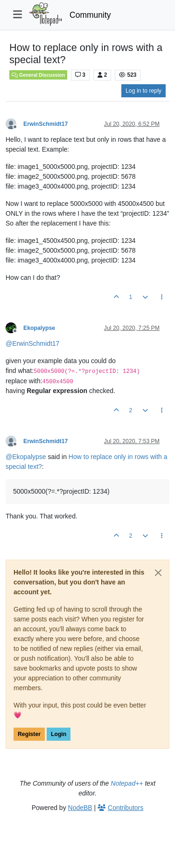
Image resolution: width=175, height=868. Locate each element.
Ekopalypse (39, 328)
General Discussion (38, 75)
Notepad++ (127, 783)
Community (90, 15)
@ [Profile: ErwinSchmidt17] (32, 343)
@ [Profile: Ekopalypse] (26, 457)
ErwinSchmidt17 (45, 124)
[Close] (158, 573)
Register (29, 734)
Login (59, 734)
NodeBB (80, 808)
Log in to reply (143, 91)
